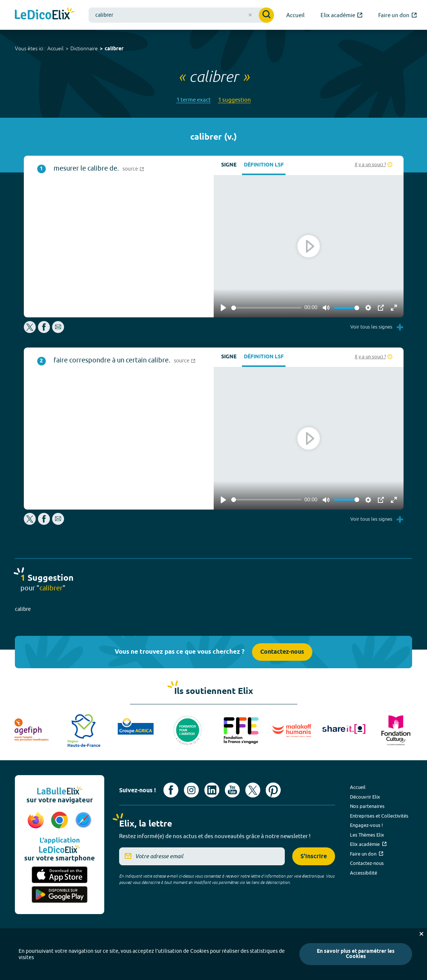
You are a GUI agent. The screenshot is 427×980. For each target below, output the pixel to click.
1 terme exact (194, 100)
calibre (23, 609)
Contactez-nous (282, 652)
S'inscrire (314, 857)
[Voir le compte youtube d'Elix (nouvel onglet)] (232, 790)
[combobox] (181, 15)
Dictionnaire (84, 48)
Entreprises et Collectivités (379, 816)
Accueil (55, 48)
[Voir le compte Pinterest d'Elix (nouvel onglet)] (273, 790)
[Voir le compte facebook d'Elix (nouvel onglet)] (171, 790)
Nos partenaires (367, 806)
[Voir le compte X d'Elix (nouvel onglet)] (253, 790)
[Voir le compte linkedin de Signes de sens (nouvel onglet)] (212, 790)
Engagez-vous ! (367, 825)
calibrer (114, 49)
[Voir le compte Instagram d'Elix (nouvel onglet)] (191, 790)
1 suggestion (235, 100)
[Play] (223, 308)
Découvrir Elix (365, 797)
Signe (229, 165)
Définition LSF (264, 165)
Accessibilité (364, 873)
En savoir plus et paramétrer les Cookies (356, 954)
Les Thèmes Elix (367, 835)
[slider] (266, 308)
